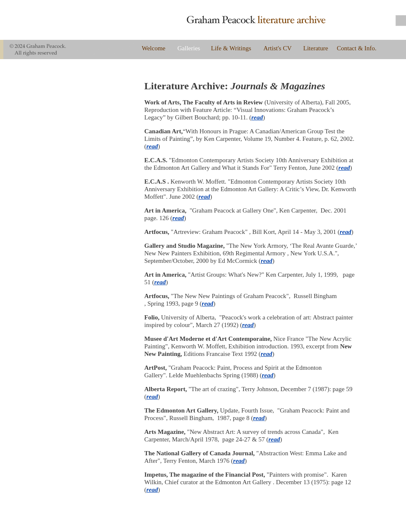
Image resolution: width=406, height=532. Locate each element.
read (257, 117)
